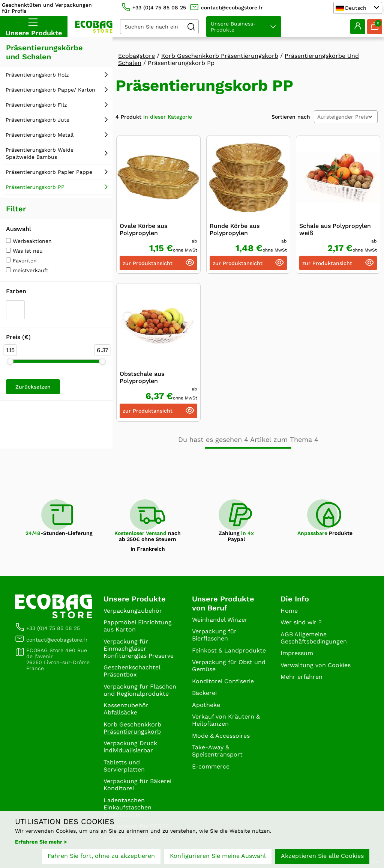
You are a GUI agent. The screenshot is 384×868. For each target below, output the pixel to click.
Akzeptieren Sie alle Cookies (322, 856)
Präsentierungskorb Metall (40, 135)
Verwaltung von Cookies (316, 665)
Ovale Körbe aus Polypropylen (143, 229)
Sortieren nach (291, 117)
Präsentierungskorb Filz (36, 105)
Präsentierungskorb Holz (37, 75)
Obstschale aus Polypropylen (142, 377)
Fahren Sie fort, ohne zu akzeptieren (101, 856)
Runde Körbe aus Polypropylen (235, 229)
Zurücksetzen (33, 387)
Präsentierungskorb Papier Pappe (49, 172)
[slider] (10, 361)
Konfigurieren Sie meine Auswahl (218, 856)
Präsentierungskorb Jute (37, 120)
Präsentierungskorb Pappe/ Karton (50, 90)
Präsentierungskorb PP (35, 187)
